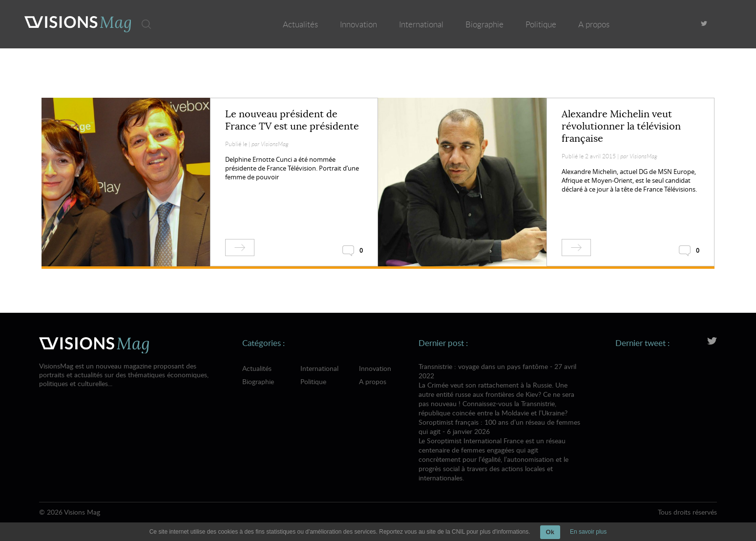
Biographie (484, 24)
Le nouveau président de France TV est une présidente (292, 120)
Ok (550, 532)
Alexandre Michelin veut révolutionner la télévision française (621, 126)
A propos (594, 24)
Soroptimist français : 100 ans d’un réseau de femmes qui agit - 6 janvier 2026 (500, 450)
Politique (541, 24)
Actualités (300, 24)
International (421, 24)
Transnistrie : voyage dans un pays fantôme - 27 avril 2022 (500, 390)
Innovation (358, 24)
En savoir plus (588, 532)
